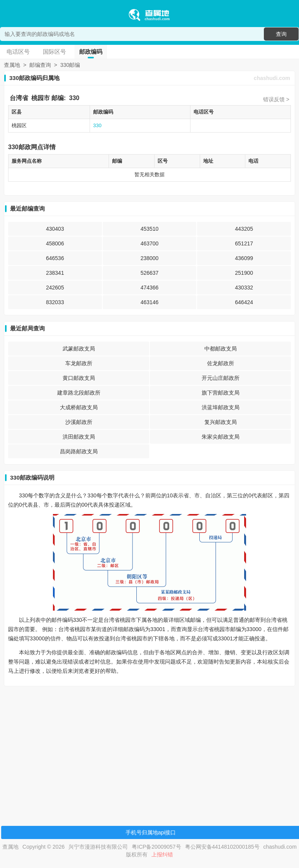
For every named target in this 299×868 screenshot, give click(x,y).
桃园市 (41, 98)
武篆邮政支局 (79, 349)
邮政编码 (91, 52)
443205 (244, 229)
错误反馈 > (276, 99)
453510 (150, 229)
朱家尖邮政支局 (221, 437)
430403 (55, 229)
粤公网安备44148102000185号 (222, 847)
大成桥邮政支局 (79, 407)
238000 (150, 258)
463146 (150, 302)
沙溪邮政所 (79, 422)
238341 (55, 273)
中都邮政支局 (221, 349)
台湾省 (19, 98)
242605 (55, 288)
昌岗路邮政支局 (79, 451)
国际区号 (54, 52)
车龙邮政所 (79, 363)
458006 (55, 243)
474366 (150, 288)
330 (74, 98)
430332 (244, 288)
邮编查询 (40, 65)
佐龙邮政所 (221, 363)
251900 (244, 273)
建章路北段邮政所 (79, 393)
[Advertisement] (148, 746)
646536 (55, 258)
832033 (55, 302)
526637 (150, 273)
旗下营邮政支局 (221, 393)
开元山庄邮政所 (221, 378)
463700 (150, 243)
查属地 (12, 65)
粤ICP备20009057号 (156, 847)
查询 (281, 34)
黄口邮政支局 (79, 378)
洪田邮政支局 (79, 437)
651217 (244, 243)
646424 (244, 302)
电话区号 (18, 52)
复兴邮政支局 (221, 422)
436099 (244, 258)
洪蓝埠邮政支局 (221, 407)
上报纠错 (162, 854)
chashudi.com (272, 78)
